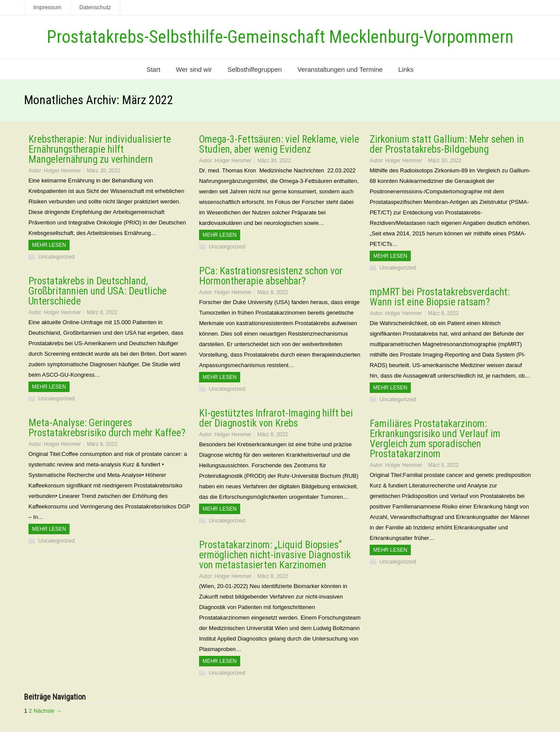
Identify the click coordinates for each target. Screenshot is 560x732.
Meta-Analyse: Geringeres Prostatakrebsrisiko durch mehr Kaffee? (107, 428)
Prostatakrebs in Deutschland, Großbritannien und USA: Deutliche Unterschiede (98, 291)
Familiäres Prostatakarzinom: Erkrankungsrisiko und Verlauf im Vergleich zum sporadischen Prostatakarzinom (435, 439)
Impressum (47, 7)
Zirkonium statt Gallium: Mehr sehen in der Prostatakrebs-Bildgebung (447, 144)
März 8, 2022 (273, 292)
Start (154, 69)
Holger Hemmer (62, 171)
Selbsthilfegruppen (255, 69)
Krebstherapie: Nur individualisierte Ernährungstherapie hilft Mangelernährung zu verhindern (100, 149)
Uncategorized (56, 257)
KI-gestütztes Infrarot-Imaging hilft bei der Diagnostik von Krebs (276, 418)
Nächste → (48, 711)
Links (406, 69)
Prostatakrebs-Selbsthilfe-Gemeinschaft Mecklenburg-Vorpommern (280, 37)
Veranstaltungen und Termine (340, 69)
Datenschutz (95, 7)
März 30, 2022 (103, 171)
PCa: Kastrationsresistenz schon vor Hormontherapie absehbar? (271, 276)
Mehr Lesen (49, 245)
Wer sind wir (194, 69)
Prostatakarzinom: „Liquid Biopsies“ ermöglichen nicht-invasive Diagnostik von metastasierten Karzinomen (275, 555)
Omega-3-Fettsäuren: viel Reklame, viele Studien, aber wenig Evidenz (279, 144)
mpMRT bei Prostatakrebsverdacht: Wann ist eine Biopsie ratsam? (440, 297)
